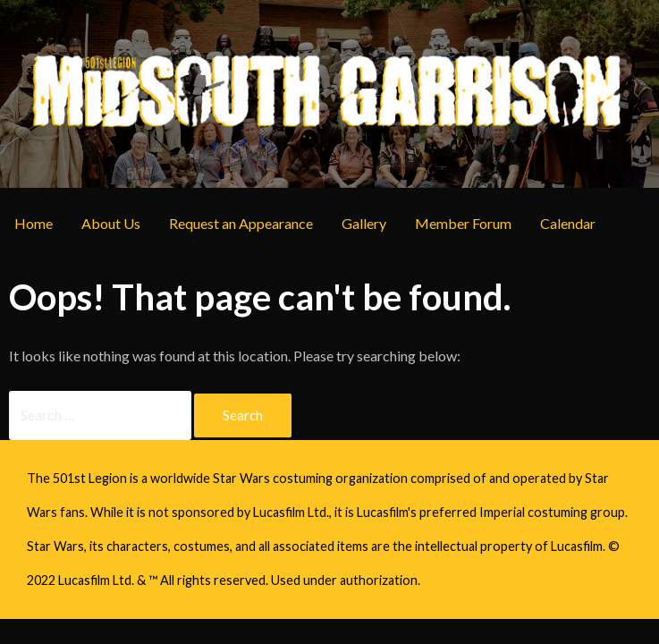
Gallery (364, 223)
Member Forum (463, 223)
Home (34, 223)
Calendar (568, 223)
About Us (111, 223)
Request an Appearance (241, 223)
